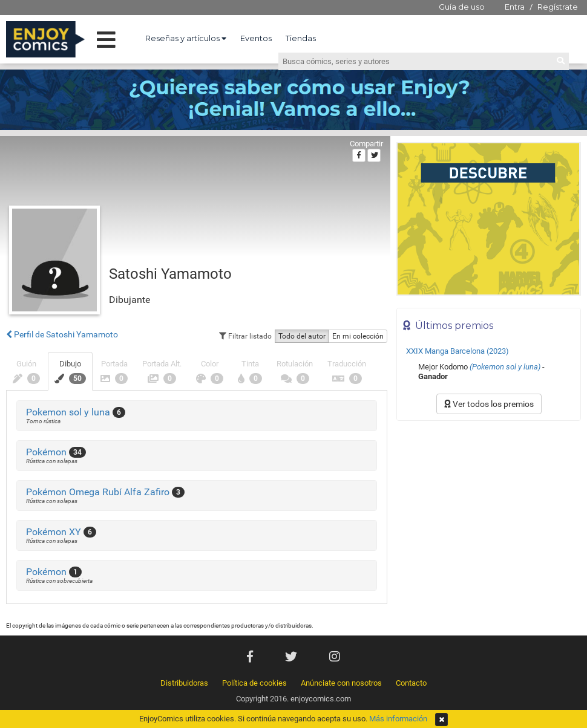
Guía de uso (462, 7)
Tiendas (301, 38)
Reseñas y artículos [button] (186, 38)
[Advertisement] (489, 509)
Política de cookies (254, 683)
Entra (515, 7)
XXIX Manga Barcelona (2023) (457, 351)
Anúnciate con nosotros (341, 683)
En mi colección (358, 336)
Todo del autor (302, 336)
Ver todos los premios (489, 404)
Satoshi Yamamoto (170, 274)
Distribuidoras (184, 683)
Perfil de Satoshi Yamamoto (62, 334)
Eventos (256, 38)
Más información (398, 719)
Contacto (411, 683)
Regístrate (558, 7)
